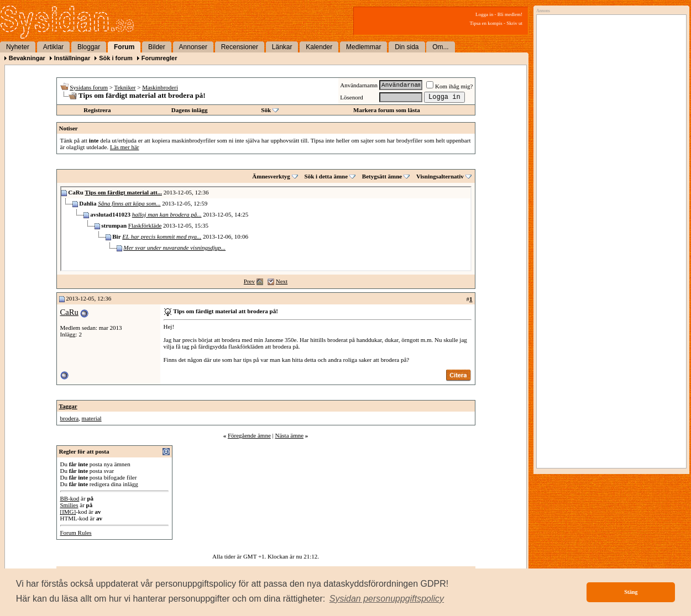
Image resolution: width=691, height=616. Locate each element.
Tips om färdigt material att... (124, 192)
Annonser (193, 47)
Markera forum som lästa (387, 110)
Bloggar (89, 47)
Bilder (157, 47)
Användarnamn (359, 85)
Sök (266, 110)
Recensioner (240, 47)
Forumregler (159, 58)
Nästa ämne (289, 435)
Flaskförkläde (145, 225)
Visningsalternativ (440, 176)
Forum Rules (76, 533)
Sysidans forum (89, 87)
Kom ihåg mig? (449, 86)
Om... (440, 47)
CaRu (69, 312)
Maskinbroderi (160, 87)
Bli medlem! (510, 14)
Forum (124, 47)
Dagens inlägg (190, 110)
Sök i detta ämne (326, 176)
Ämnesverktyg (271, 176)
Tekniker (125, 87)
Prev (249, 281)
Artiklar (53, 47)
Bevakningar (27, 58)
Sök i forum (116, 58)
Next (282, 281)
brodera (70, 418)
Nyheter (18, 47)
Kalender (319, 47)
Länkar (282, 47)
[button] (387, 599)
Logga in (484, 14)
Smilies (69, 505)
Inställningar (72, 58)
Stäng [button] (631, 592)
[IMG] (68, 512)
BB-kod (70, 498)
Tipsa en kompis (486, 23)
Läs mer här (125, 147)
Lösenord (352, 97)
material (92, 418)
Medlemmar (363, 47)
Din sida (407, 47)
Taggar (68, 406)
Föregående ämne (249, 435)
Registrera (97, 110)
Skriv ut (514, 23)
